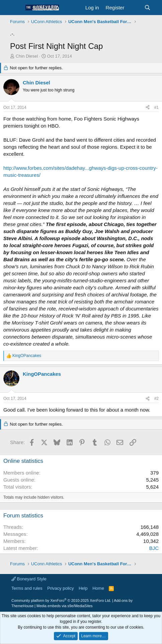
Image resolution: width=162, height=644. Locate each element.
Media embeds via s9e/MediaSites (65, 606)
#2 (156, 399)
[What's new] (134, 8)
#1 (156, 108)
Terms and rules (27, 588)
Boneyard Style (29, 579)
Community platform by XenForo (61, 600)
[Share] (148, 108)
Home (98, 588)
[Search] (147, 8)
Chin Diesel (27, 56)
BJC (154, 548)
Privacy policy (60, 588)
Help (83, 588)
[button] (16, 8)
